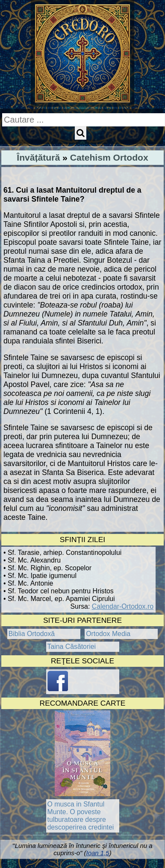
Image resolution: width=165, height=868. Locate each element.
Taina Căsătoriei (72, 647)
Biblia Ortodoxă (32, 634)
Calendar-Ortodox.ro (123, 606)
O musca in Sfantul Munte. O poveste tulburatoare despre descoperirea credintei (81, 816)
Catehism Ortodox (109, 157)
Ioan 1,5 (97, 853)
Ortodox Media (108, 634)
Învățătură (38, 157)
